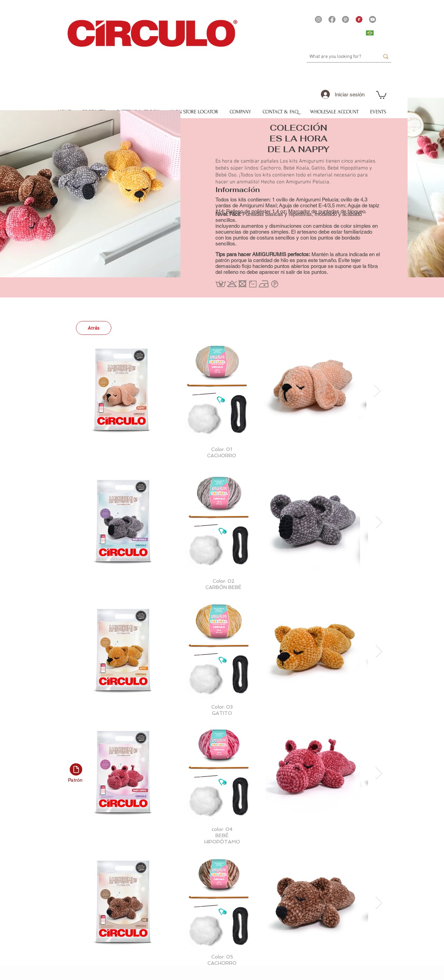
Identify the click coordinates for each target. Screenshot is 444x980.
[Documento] (76, 769)
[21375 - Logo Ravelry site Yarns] (359, 19)
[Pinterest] (345, 19)
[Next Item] (377, 391)
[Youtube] (373, 19)
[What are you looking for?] (339, 57)
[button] (381, 94)
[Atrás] (94, 328)
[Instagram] (318, 19)
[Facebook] (332, 19)
